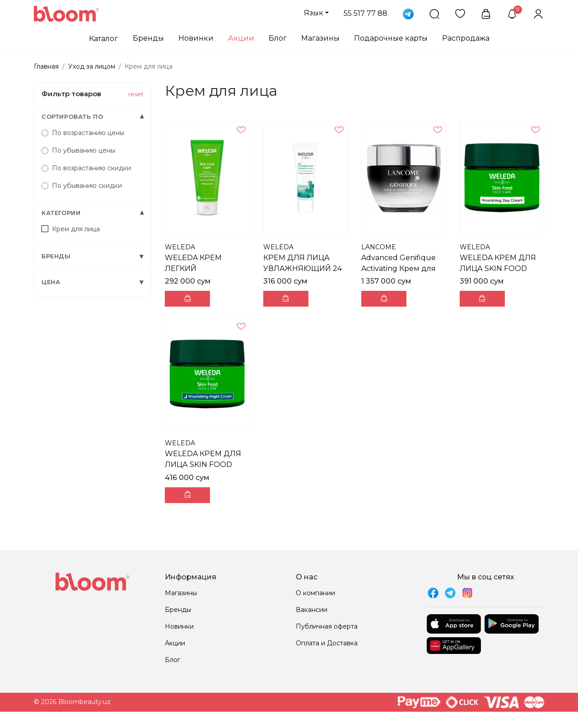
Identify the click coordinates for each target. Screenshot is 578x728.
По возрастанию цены (83, 133)
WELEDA (180, 247)
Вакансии (312, 610)
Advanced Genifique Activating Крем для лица (399, 268)
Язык (314, 13)
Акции (241, 38)
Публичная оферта (327, 626)
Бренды (148, 38)
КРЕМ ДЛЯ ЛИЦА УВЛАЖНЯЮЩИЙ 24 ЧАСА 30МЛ (303, 268)
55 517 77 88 (366, 13)
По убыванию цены (78, 150)
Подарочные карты (391, 38)
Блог (278, 38)
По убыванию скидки (82, 186)
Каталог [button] (103, 39)
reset (136, 94)
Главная (46, 66)
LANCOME (379, 247)
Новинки (196, 38)
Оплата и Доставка (327, 643)
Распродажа (466, 38)
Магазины (320, 38)
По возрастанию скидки (86, 168)
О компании (315, 593)
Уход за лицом (92, 66)
